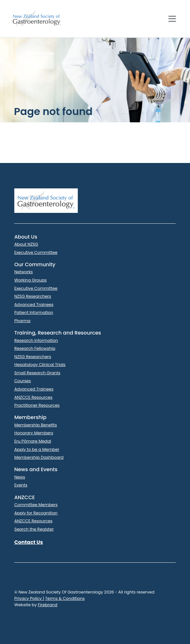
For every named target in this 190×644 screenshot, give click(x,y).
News (20, 477)
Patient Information (34, 312)
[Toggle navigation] (172, 19)
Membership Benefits (36, 425)
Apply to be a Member (37, 449)
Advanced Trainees (34, 305)
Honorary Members (34, 433)
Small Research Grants (37, 373)
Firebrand (47, 605)
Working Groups (31, 280)
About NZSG (26, 244)
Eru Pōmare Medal (33, 441)
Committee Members (36, 505)
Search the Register (34, 529)
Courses (23, 381)
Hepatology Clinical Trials (40, 365)
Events (21, 485)
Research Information (36, 340)
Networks (24, 272)
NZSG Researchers (33, 296)
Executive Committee (36, 252)
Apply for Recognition (36, 513)
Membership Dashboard (39, 457)
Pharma (22, 321)
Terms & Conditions (65, 598)
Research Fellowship (35, 348)
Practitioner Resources (37, 405)
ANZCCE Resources (33, 397)
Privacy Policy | (29, 598)
